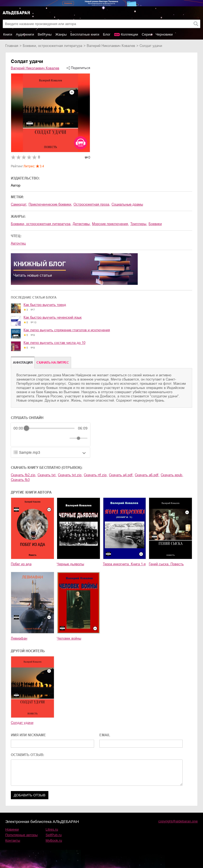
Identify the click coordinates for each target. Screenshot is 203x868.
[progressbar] (50, 428)
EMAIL (105, 735)
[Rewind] (19, 438)
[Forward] (42, 438)
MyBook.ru (54, 840)
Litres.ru (52, 829)
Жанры (61, 34)
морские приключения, (110, 224)
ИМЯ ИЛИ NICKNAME (28, 735)
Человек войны (69, 638)
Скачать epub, (172, 475)
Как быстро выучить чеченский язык (53, 317)
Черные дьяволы (70, 564)
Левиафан (19, 638)
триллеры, (139, 224)
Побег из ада (21, 564)
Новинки (12, 829)
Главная (12, 46)
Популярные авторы (22, 835)
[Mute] (64, 438)
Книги (8, 34)
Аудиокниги (25, 34)
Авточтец (18, 243)
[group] (50, 435)
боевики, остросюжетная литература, (41, 224)
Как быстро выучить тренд (45, 305)
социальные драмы (127, 204)
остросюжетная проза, (92, 204)
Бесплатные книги (85, 34)
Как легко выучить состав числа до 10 (54, 343)
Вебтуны (45, 34)
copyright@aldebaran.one (178, 821)
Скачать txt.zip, (70, 475)
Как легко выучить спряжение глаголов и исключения (67, 330)
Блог (107, 34)
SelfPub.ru (54, 835)
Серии (147, 34)
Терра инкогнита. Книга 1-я (124, 564)
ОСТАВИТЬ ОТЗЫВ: (27, 755)
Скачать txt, (47, 475)
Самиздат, (19, 204)
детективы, (82, 224)
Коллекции (130, 34)
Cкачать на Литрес (53, 363)
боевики (155, 224)
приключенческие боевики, (50, 204)
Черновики (164, 34)
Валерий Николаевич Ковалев (111, 46)
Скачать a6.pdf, (147, 475)
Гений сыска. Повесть (166, 564)
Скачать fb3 (20, 480)
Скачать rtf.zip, (96, 475)
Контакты (13, 840)
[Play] (30, 438)
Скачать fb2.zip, (24, 475)
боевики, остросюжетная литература (52, 46)
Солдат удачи (22, 723)
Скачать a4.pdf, (121, 475)
